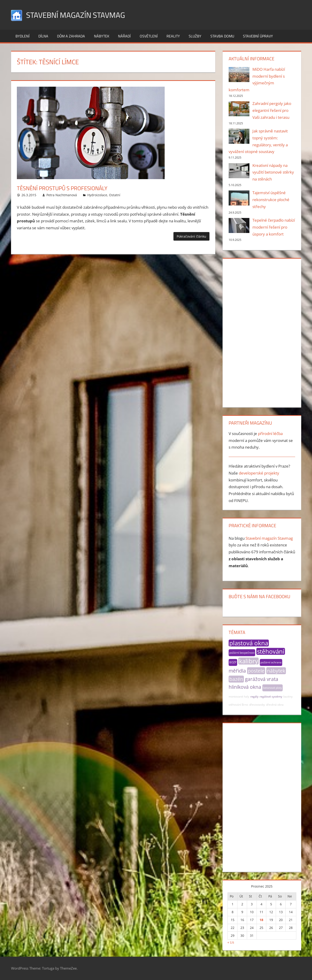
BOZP (233, 662)
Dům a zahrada (71, 36)
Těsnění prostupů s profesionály (70, 188)
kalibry (248, 661)
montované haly (239, 697)
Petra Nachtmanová (62, 195)
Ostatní (115, 195)
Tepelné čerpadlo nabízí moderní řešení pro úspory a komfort (274, 227)
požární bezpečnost (242, 653)
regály (254, 697)
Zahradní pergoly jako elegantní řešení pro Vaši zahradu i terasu (272, 110)
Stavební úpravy (258, 36)
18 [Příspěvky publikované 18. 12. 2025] (261, 920)
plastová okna (249, 643)
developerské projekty (259, 473)
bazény (288, 697)
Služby (195, 36)
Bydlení (23, 36)
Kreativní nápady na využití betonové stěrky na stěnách (273, 172)
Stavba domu (222, 36)
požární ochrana (271, 662)
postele (256, 671)
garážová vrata (262, 679)
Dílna (43, 36)
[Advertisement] (262, 332)
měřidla (237, 671)
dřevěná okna (275, 705)
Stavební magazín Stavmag (80, 15)
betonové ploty (273, 688)
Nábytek (102, 36)
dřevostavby (257, 705)
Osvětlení (149, 36)
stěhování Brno (238, 705)
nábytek (276, 671)
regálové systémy (271, 697)
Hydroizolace (97, 195)
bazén (236, 679)
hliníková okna (245, 687)
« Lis (231, 942)
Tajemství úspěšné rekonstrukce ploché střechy (271, 200)
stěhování (271, 651)
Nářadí (124, 36)
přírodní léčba (270, 433)
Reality (173, 36)
